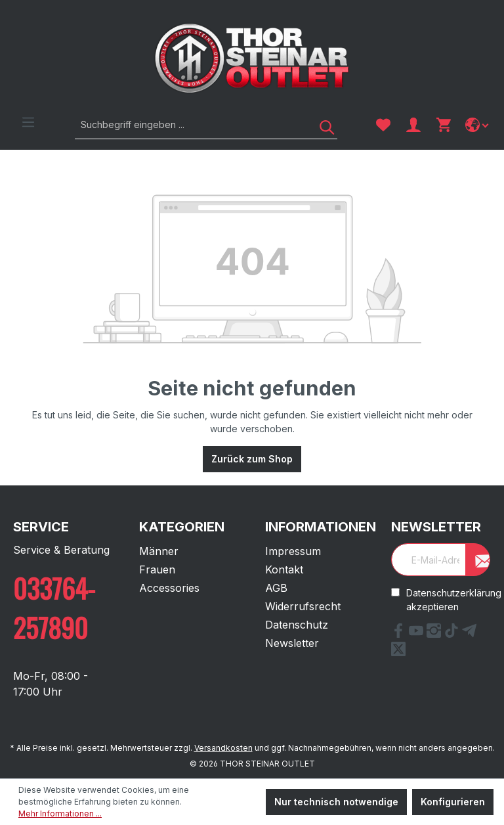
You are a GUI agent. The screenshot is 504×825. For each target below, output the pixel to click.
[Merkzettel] (383, 125)
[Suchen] (322, 124)
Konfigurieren (453, 802)
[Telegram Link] (469, 634)
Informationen (321, 527)
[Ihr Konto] (413, 125)
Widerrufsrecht (303, 606)
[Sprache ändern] (478, 125)
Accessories (169, 588)
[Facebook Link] (400, 634)
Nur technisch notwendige (336, 802)
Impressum (293, 551)
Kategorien (182, 527)
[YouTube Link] (418, 634)
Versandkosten (223, 748)
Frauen (157, 569)
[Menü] (28, 122)
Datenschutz (297, 625)
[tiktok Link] (453, 634)
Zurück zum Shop (252, 459)
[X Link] (398, 652)
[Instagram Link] (435, 634)
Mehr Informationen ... (60, 814)
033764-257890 (54, 608)
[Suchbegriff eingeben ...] (191, 124)
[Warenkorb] (444, 125)
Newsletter (292, 643)
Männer (159, 551)
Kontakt (284, 569)
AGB (276, 588)
